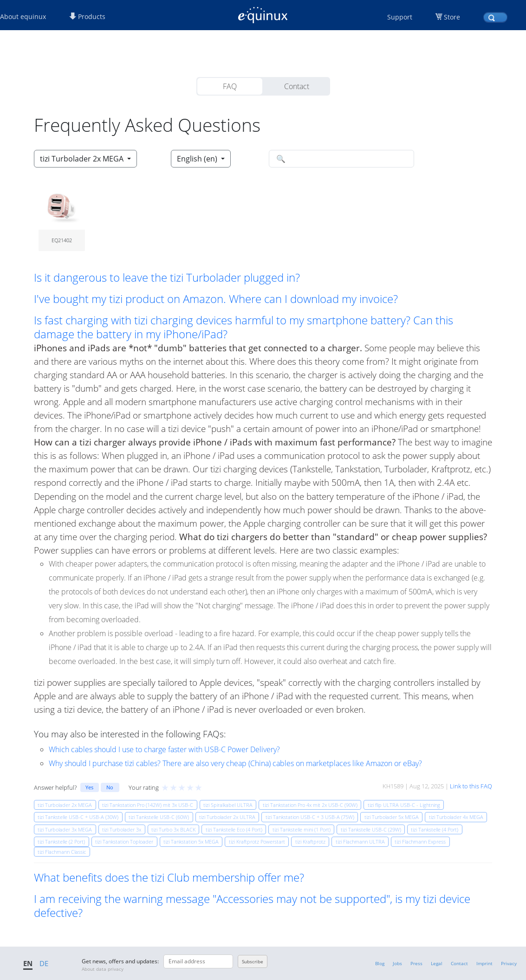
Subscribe (253, 961)
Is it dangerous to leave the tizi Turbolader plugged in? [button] (167, 277)
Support (400, 17)
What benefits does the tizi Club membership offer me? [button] (169, 877)
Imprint (484, 963)
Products (87, 16)
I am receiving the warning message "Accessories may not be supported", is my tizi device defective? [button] (252, 906)
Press (416, 963)
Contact (297, 86)
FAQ (230, 86)
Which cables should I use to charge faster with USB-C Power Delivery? (164, 749)
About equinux (23, 16)
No (110, 787)
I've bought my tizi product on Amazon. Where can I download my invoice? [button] (216, 299)
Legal (437, 963)
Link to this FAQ (471, 786)
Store (452, 17)
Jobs (397, 963)
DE (44, 963)
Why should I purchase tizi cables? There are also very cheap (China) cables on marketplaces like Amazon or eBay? (235, 763)
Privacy (509, 963)
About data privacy (103, 969)
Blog (380, 963)
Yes (89, 787)
